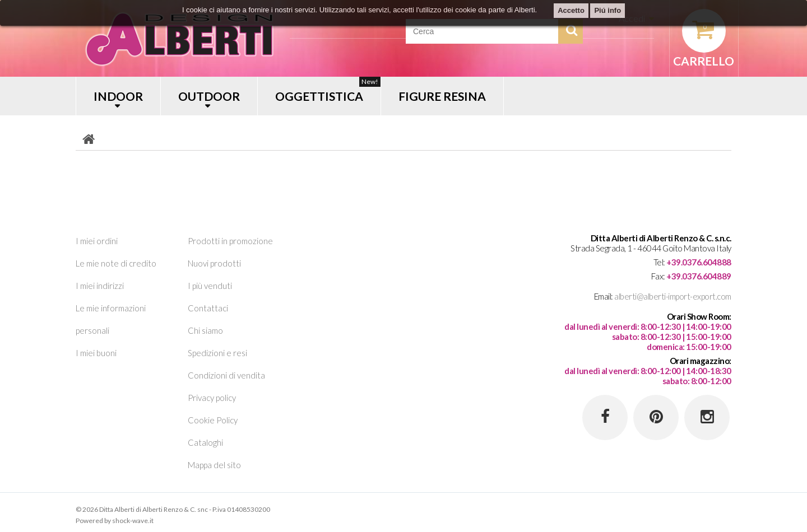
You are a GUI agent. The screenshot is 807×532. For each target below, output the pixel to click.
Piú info (607, 10)
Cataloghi (205, 442)
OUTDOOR (209, 96)
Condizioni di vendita (226, 375)
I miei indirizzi (100, 286)
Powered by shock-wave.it (115, 521)
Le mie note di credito (116, 263)
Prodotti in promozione (230, 241)
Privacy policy (212, 398)
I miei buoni (96, 353)
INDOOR (118, 96)
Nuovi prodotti (214, 263)
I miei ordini (97, 241)
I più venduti (210, 286)
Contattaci (208, 308)
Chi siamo (205, 330)
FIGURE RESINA (442, 96)
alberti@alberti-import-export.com (673, 296)
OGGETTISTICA (328, 90)
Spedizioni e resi (217, 353)
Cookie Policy (213, 420)
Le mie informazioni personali (111, 319)
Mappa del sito (214, 465)
